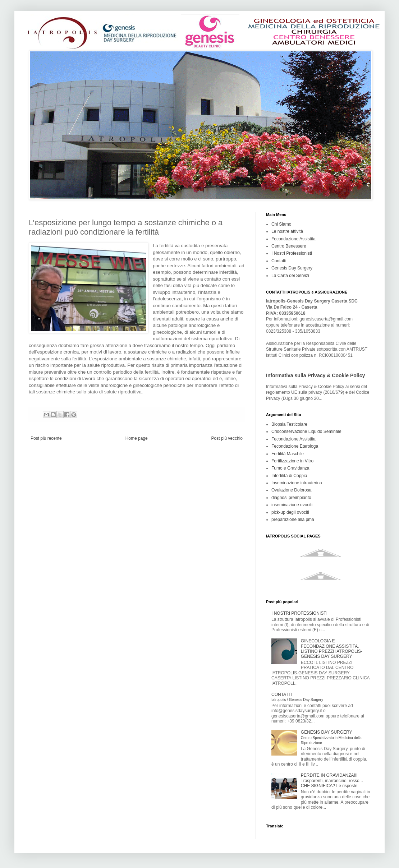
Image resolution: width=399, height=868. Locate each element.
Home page (137, 438)
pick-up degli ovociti (290, 512)
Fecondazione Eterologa (295, 446)
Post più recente (46, 438)
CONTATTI (297, 697)
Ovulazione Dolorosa (291, 490)
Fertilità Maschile (288, 454)
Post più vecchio (227, 438)
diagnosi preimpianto (291, 498)
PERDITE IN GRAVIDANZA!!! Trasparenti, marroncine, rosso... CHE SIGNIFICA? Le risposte (332, 781)
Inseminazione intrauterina (297, 483)
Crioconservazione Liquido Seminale (306, 431)
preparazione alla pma (293, 520)
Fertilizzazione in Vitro (292, 461)
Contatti (279, 261)
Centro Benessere (289, 246)
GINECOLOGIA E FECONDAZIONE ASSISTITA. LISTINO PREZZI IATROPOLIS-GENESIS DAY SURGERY (332, 649)
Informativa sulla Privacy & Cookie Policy (315, 375)
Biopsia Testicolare (289, 424)
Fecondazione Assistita (293, 239)
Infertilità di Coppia (289, 476)
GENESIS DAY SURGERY (331, 737)
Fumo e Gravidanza (290, 468)
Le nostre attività (287, 231)
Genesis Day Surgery (292, 268)
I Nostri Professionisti (292, 253)
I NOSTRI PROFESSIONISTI (299, 613)
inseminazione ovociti (292, 505)
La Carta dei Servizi (290, 276)
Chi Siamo (281, 224)
